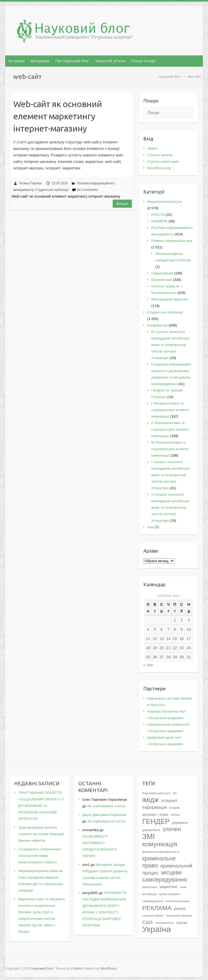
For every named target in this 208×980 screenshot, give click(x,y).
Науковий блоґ (170, 77)
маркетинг (169, 887)
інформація (155, 807)
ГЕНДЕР (156, 821)
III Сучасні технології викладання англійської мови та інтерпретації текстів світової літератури (170, 345)
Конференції (158, 325)
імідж (150, 800)
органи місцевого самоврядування (161, 898)
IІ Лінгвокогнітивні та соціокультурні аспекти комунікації (170, 429)
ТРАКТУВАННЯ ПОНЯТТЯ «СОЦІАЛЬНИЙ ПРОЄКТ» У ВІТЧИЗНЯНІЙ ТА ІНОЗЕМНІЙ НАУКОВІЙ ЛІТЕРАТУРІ (41, 806)
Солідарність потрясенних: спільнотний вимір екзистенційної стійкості (40, 856)
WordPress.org (159, 168)
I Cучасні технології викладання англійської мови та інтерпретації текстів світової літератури (170, 475)
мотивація (149, 894)
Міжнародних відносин (170, 299)
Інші (151, 527)
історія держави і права (161, 811)
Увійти (152, 148)
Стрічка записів (160, 155)
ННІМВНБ (160, 221)
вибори (175, 815)
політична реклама (177, 901)
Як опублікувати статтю (106, 806)
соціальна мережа (179, 915)
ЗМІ (149, 836)
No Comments (88, 190)
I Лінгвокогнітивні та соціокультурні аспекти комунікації (170, 410)
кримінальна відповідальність (161, 852)
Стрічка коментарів (163, 161)
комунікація (160, 844)
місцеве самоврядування (165, 876)
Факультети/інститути (165, 202)
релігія (180, 909)
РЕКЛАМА (157, 908)
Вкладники (40, 61)
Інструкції (16, 61)
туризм (182, 923)
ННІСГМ (158, 215)
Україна (157, 929)
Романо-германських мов (172, 241)
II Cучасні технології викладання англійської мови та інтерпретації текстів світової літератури (170, 507)
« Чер (148, 665)
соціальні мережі (153, 916)
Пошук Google (144, 61)
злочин (172, 829)
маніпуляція (150, 887)
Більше (122, 204)
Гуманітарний (162, 273)
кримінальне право (159, 862)
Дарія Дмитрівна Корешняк (104, 815)
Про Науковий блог (72, 61)
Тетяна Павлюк (30, 183)
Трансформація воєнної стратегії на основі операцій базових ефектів (41, 834)
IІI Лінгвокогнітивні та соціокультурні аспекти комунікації (170, 449)
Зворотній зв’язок (110, 61)
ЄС (175, 793)
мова (183, 887)
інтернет (169, 801)
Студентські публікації (52, 190)
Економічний (162, 280)
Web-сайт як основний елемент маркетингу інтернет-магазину (58, 116)
